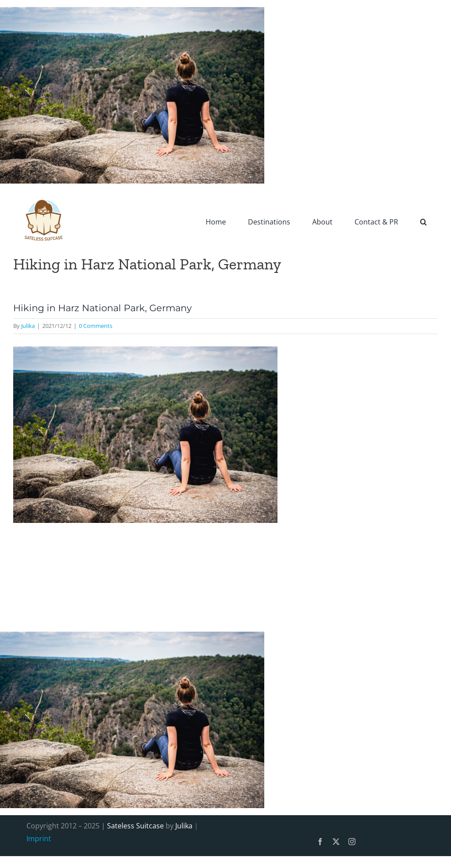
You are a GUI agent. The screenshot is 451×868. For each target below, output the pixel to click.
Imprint (39, 839)
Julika (28, 326)
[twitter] (336, 842)
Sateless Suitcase (135, 826)
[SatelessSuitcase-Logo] (44, 194)
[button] (423, 221)
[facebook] (320, 842)
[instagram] (352, 842)
